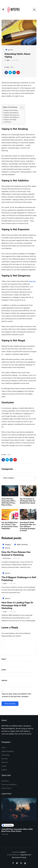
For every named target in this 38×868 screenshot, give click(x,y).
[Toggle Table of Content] (21, 108)
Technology (6, 755)
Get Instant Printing (19, 858)
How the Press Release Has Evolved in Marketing (16, 555)
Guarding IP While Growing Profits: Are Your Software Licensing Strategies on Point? (28, 528)
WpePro (23, 852)
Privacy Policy (6, 788)
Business (5, 759)
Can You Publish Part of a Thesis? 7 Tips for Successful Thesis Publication (10, 527)
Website (4, 680)
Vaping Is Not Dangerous (12, 117)
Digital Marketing (8, 751)
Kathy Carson (7, 560)
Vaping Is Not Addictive (11, 113)
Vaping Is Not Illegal (10, 120)
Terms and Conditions (9, 785)
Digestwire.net (26, 855)
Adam (8, 60)
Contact (4, 770)
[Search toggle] (34, 10)
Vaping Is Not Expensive (12, 115)
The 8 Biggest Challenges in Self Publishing (19, 580)
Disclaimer (5, 781)
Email (4, 670)
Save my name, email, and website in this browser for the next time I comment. (17, 695)
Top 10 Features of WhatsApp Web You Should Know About (28, 502)
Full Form (5, 762)
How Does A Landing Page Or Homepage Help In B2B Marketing (17, 607)
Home (4, 748)
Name (4, 659)
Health (4, 766)
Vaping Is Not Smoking (11, 110)
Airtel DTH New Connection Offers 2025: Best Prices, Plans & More (9, 503)
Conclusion (8, 122)
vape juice (32, 281)
